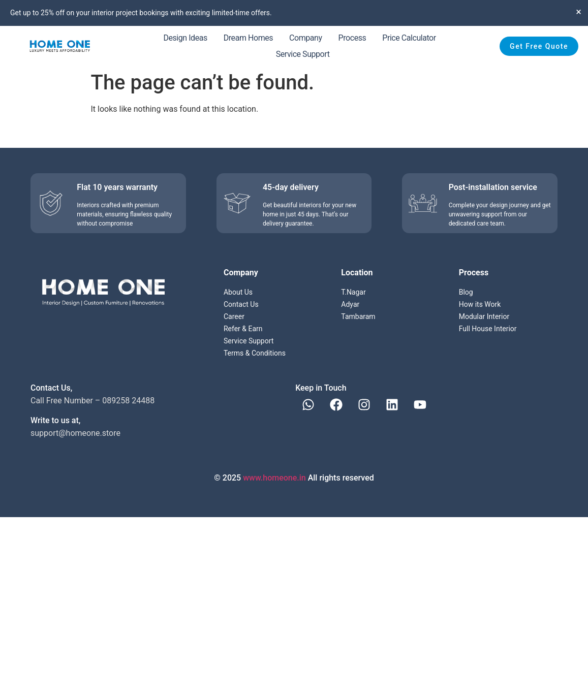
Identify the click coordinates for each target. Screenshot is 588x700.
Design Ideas (185, 38)
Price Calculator (409, 38)
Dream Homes (248, 38)
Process (352, 38)
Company (306, 38)
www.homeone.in (274, 478)
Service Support (303, 54)
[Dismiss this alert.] (579, 12)
